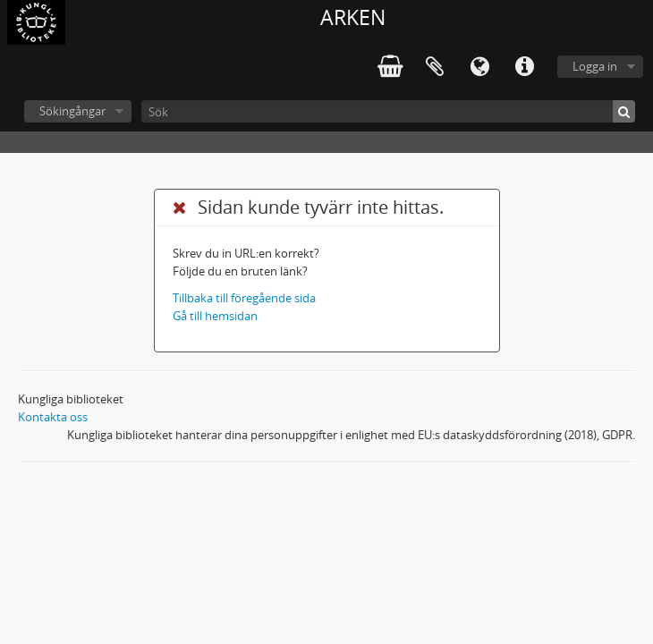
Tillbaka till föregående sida (244, 298)
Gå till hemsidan (215, 316)
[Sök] (388, 111)
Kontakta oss (53, 417)
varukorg (390, 67)
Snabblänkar (524, 67)
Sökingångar (72, 111)
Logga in (595, 66)
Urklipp (435, 67)
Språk (479, 67)
